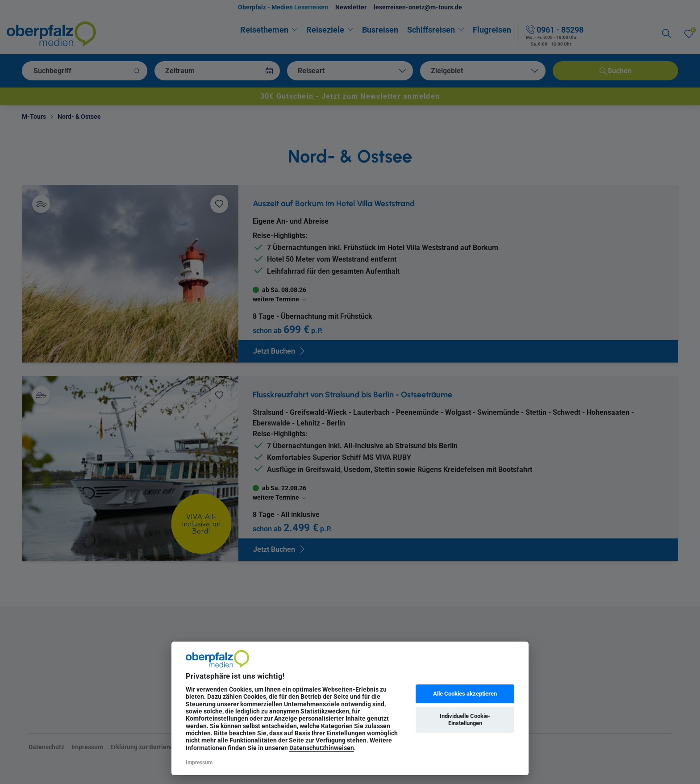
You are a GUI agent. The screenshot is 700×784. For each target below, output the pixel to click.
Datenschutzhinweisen (322, 748)
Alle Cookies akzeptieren (465, 694)
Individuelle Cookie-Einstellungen (465, 719)
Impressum (199, 763)
